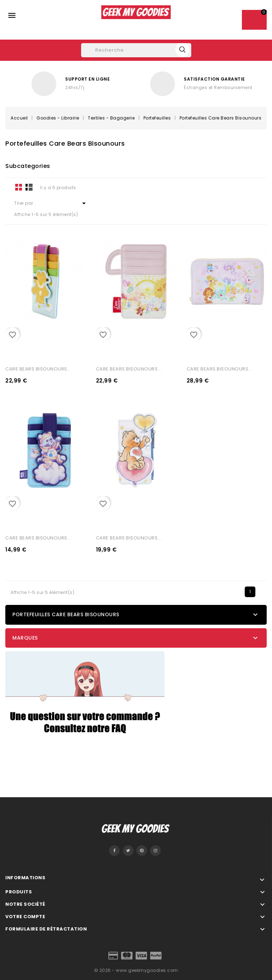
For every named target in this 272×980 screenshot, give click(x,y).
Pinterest (142, 851)
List (29, 187)
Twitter (128, 851)
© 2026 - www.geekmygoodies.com (136, 970)
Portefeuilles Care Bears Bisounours (66, 614)
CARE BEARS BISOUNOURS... (38, 369)
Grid (19, 187)
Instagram (155, 851)
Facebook (114, 851)
